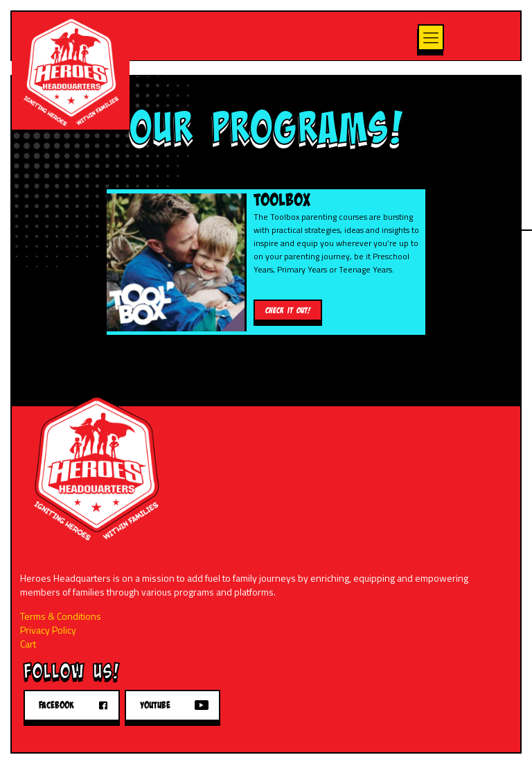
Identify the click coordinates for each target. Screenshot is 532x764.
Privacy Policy (48, 630)
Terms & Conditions (61, 616)
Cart (28, 644)
